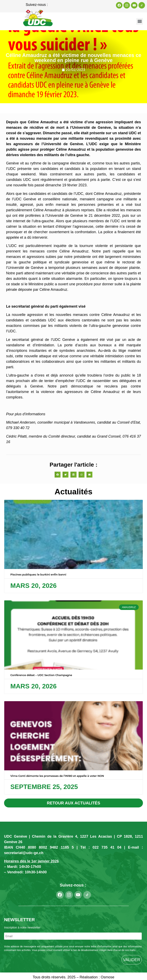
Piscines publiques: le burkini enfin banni (38, 574)
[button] (140, 21)
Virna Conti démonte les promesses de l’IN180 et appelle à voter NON (57, 776)
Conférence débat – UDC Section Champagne (41, 675)
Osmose (108, 977)
